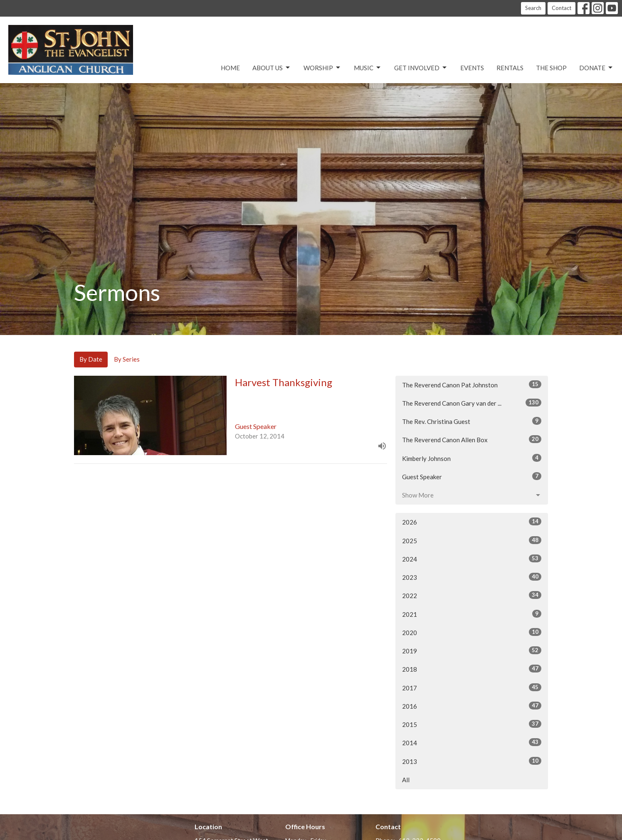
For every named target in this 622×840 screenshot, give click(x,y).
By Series (127, 359)
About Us (272, 68)
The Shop (551, 68)
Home (230, 68)
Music (368, 68)
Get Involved (421, 68)
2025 (472, 540)
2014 (472, 742)
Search (533, 8)
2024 (472, 559)
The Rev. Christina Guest (472, 421)
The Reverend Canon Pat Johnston (472, 384)
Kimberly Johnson (472, 458)
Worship (322, 68)
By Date (91, 359)
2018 (472, 669)
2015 (472, 724)
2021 (472, 614)
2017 (472, 687)
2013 (472, 761)
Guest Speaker (472, 476)
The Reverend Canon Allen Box (472, 439)
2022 (472, 595)
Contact (562, 8)
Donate (596, 68)
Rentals (510, 68)
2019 (472, 650)
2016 (472, 706)
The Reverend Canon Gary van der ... (472, 403)
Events (472, 68)
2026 (472, 522)
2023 (472, 577)
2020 (472, 632)
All (406, 780)
